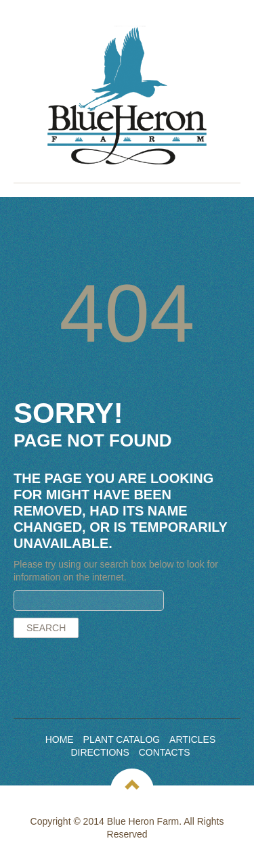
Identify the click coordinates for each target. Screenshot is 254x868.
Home (60, 739)
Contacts (165, 752)
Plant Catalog (122, 739)
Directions (100, 752)
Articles (192, 739)
